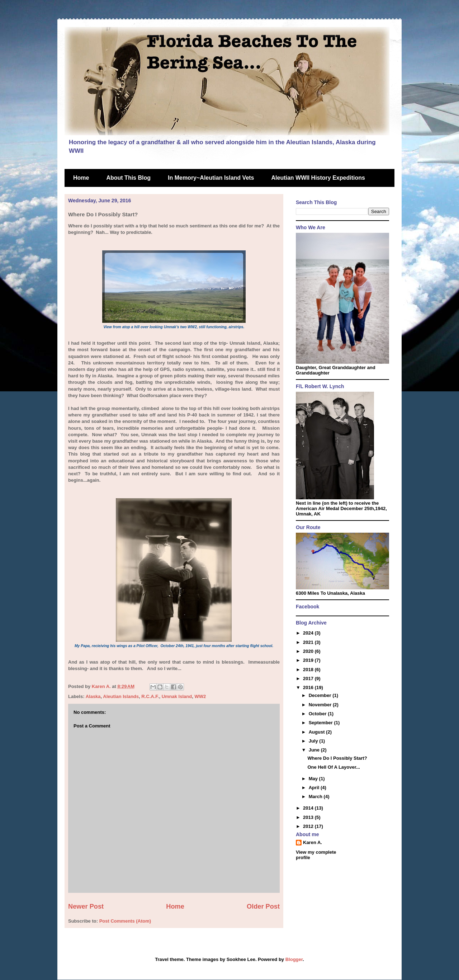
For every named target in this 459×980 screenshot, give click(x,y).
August (317, 732)
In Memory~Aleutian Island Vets (211, 178)
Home (81, 178)
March (316, 797)
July (314, 741)
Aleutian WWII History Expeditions (318, 178)
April (315, 788)
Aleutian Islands (121, 696)
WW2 (200, 696)
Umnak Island (177, 696)
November (321, 705)
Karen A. (313, 842)
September (321, 723)
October (318, 714)
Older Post (263, 906)
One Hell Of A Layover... (333, 767)
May (314, 779)
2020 (309, 651)
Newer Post (86, 906)
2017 (309, 679)
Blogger (294, 959)
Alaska (93, 696)
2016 (309, 687)
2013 (309, 817)
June (315, 750)
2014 (309, 808)
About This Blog (128, 178)
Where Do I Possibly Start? (337, 758)
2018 (309, 670)
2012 (309, 826)
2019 (309, 660)
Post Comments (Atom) (125, 921)
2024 (309, 633)
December (321, 695)
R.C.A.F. (150, 696)
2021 (309, 642)
